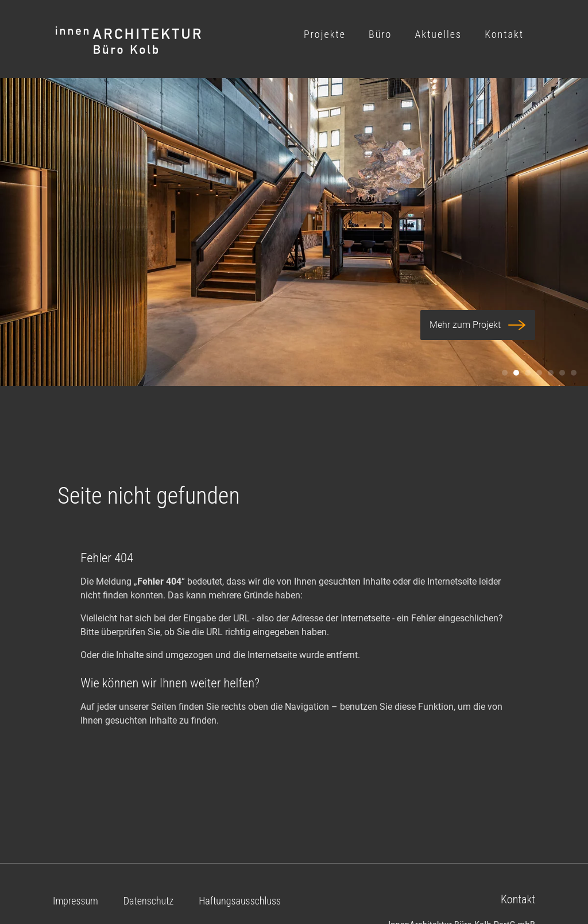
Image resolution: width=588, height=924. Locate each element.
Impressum (76, 901)
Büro (380, 34)
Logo (129, 41)
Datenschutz (148, 901)
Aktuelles (438, 34)
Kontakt (504, 34)
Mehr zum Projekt (478, 325)
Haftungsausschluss (240, 901)
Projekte (325, 34)
